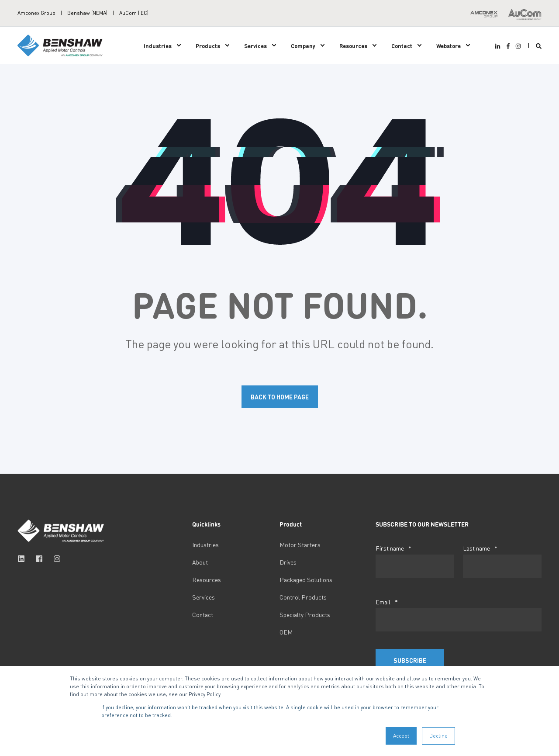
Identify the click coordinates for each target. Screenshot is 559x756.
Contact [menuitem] (402, 45)
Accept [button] (401, 736)
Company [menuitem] (303, 45)
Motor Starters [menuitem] (300, 544)
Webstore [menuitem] (449, 45)
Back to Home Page (280, 397)
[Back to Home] (61, 44)
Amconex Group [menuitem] (36, 13)
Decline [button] (438, 736)
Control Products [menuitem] (303, 597)
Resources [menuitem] (353, 45)
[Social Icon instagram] (517, 46)
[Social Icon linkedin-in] (499, 46)
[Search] (539, 45)
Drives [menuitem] (288, 562)
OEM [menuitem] (286, 632)
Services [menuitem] (255, 45)
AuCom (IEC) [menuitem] (134, 13)
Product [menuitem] (291, 524)
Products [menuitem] (208, 45)
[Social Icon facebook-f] (508, 46)
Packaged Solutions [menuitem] (306, 579)
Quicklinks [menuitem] (206, 524)
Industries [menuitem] (158, 45)
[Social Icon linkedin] (24, 559)
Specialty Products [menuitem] (305, 614)
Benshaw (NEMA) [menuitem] (87, 13)
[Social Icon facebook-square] (39, 559)
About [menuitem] (200, 562)
